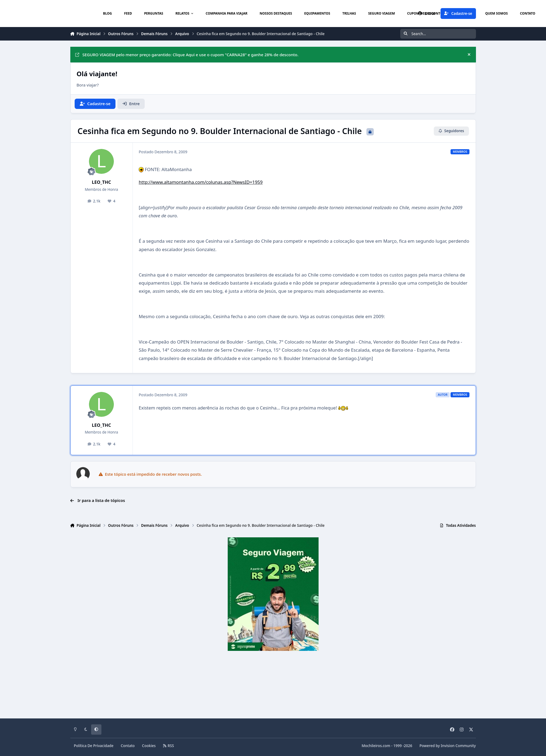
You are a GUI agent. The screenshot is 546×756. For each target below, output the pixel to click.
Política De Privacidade (94, 746)
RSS (168, 746)
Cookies (149, 746)
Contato (128, 746)
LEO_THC (101, 182)
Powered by (448, 746)
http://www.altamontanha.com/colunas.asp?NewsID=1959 (201, 182)
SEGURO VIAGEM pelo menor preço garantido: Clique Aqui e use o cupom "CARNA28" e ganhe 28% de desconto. (187, 55)
